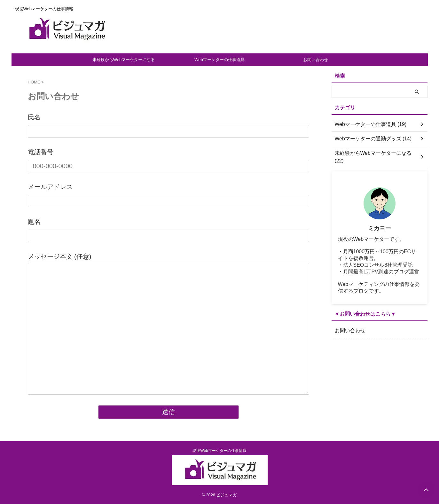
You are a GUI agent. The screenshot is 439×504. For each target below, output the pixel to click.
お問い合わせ (316, 60)
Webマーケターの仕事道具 (219, 60)
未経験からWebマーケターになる (124, 60)
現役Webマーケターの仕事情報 (219, 451)
